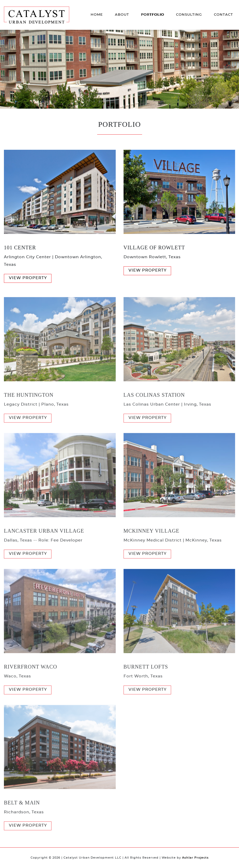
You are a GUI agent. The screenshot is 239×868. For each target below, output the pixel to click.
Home (97, 15)
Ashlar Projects (195, 858)
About (122, 15)
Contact (223, 15)
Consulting (189, 15)
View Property (28, 278)
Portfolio (153, 15)
